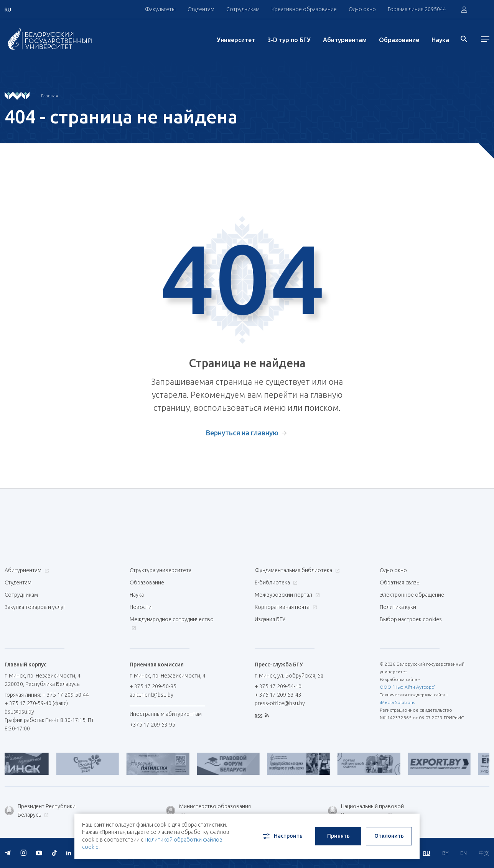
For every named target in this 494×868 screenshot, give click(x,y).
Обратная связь (399, 582)
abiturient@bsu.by (151, 695)
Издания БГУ (270, 619)
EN (464, 853)
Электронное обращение (412, 595)
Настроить (282, 836)
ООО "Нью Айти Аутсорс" (408, 687)
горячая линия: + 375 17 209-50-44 (47, 695)
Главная (50, 96)
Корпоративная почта (285, 607)
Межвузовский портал (286, 595)
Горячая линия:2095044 (417, 9)
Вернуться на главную (242, 433)
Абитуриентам (345, 40)
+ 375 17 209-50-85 (153, 686)
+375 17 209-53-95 (152, 725)
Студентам (201, 9)
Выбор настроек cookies (411, 619)
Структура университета (161, 570)
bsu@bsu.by (19, 712)
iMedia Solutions (397, 702)
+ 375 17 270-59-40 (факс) (36, 703)
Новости (141, 607)
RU (427, 853)
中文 (484, 853)
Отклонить (389, 836)
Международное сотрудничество (172, 623)
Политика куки (398, 607)
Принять (338, 836)
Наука (440, 40)
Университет (236, 40)
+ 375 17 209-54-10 (278, 686)
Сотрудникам (243, 9)
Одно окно (362, 9)
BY (445, 853)
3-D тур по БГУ (289, 40)
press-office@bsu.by (280, 703)
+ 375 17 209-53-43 (278, 695)
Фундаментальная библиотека (296, 570)
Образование (399, 40)
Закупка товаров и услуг (35, 607)
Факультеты (160, 9)
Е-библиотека (275, 582)
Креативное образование (304, 9)
